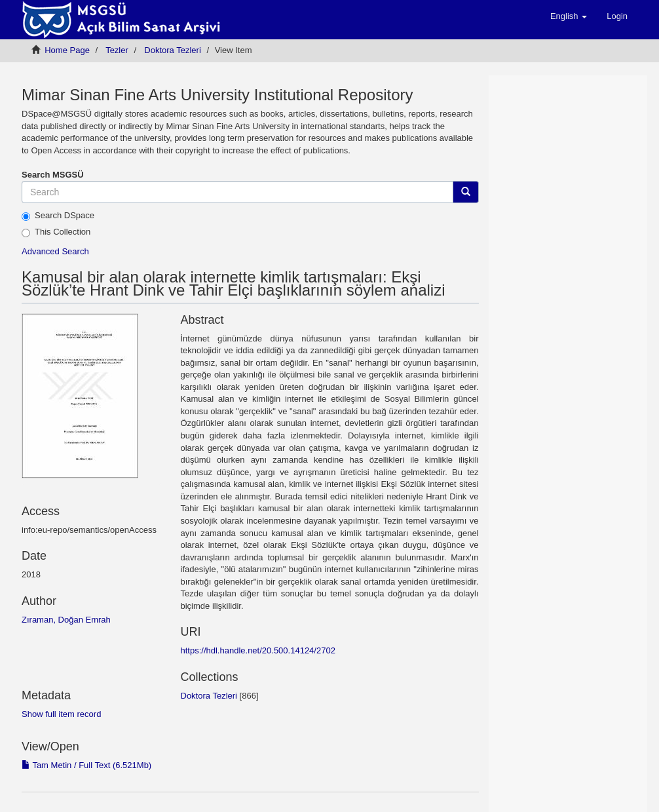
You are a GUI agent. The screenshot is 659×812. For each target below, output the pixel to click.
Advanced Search (55, 251)
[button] (569, 16)
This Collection (56, 232)
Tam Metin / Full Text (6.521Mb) (86, 765)
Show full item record (61, 714)
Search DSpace (58, 216)
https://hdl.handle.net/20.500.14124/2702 (258, 650)
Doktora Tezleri (172, 50)
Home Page (67, 50)
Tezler (117, 50)
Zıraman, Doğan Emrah (66, 620)
